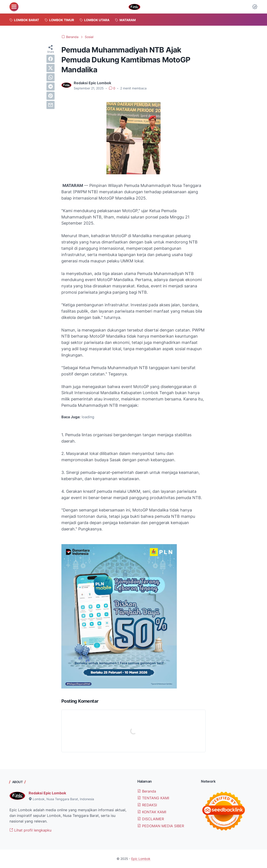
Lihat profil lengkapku (30, 830)
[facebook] (51, 59)
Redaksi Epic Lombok (47, 793)
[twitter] (51, 68)
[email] (51, 105)
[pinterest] (51, 96)
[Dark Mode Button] (255, 7)
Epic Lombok (141, 859)
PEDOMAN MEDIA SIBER (161, 826)
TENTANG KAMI (153, 798)
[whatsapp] (51, 77)
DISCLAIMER (151, 819)
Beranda (147, 791)
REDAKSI (147, 805)
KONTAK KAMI (152, 812)
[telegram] (51, 86)
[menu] (14, 7)
